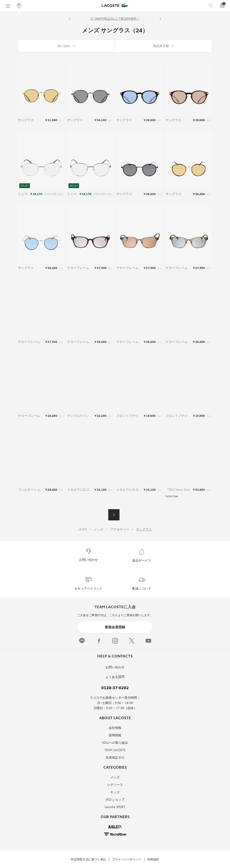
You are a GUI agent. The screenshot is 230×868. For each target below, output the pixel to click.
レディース (115, 785)
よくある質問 (115, 677)
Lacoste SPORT (115, 807)
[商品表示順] (164, 46)
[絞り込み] (66, 46)
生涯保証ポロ (115, 758)
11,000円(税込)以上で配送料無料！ (115, 19)
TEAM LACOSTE (115, 750)
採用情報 (115, 735)
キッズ (115, 792)
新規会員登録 (115, 627)
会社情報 (115, 728)
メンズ (115, 777)
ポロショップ (115, 800)
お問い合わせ (115, 667)
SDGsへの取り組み (115, 743)
